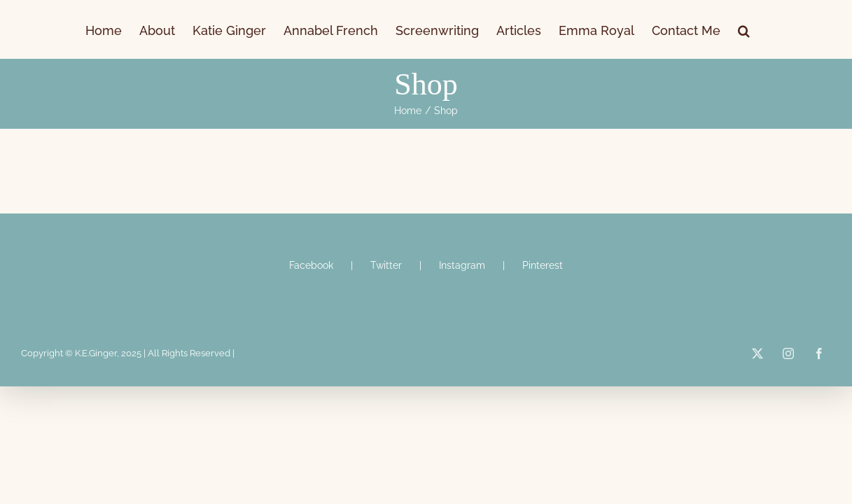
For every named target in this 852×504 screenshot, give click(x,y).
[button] (817, 29)
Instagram (462, 265)
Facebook (311, 265)
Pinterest (543, 265)
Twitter (386, 265)
